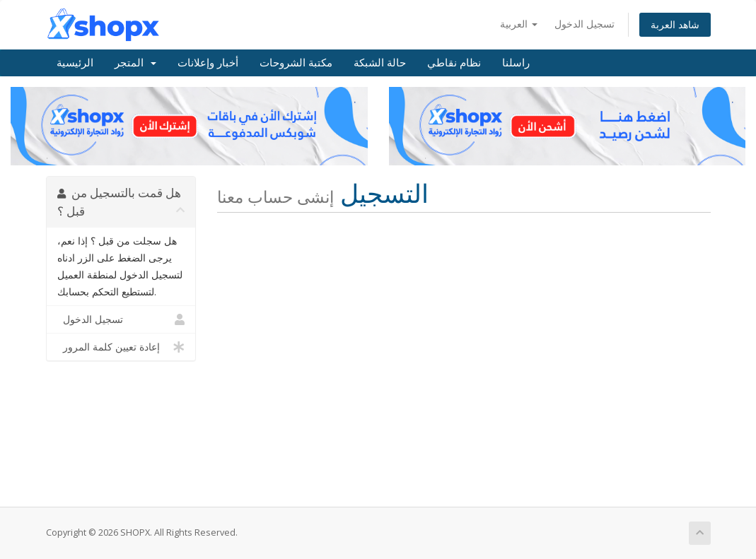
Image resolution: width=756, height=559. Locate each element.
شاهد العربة (675, 24)
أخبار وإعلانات (208, 63)
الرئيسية (75, 63)
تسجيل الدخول (585, 24)
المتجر (135, 63)
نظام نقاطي (454, 63)
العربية (519, 24)
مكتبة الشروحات (296, 63)
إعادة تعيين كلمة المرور (121, 347)
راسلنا (516, 63)
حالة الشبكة (380, 63)
